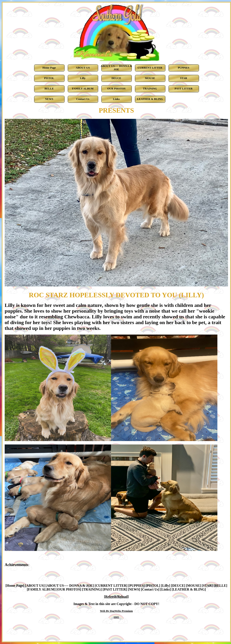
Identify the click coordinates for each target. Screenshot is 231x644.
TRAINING (92, 589)
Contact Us (150, 589)
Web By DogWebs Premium (116, 611)
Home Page (15, 586)
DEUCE (178, 586)
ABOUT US (35, 586)
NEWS (134, 589)
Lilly (166, 586)
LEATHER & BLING (189, 589)
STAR (207, 586)
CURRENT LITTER (111, 586)
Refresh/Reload (116, 597)
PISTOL (153, 586)
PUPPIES (136, 586)
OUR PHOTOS (69, 589)
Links (166, 589)
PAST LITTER (115, 589)
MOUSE (193, 586)
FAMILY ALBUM (41, 589)
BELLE (220, 586)
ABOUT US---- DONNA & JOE (70, 586)
